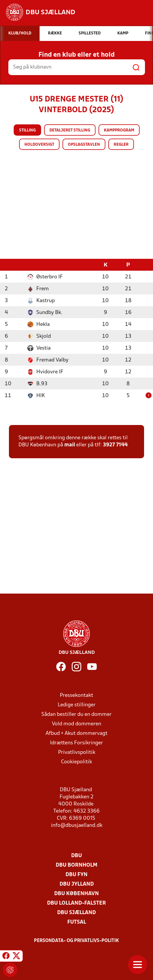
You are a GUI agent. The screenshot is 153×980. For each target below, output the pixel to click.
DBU (76, 855)
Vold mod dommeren (76, 724)
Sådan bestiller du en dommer (76, 714)
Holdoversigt (39, 145)
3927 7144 (115, 445)
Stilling (27, 130)
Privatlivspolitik (77, 752)
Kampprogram (119, 130)
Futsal (77, 922)
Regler (121, 145)
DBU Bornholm (76, 865)
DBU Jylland (77, 884)
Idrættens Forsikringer (76, 743)
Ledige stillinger (77, 705)
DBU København (76, 893)
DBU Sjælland (76, 912)
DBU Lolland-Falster (76, 903)
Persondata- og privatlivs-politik (76, 941)
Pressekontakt (76, 695)
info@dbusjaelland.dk (77, 825)
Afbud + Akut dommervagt (76, 733)
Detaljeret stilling (70, 130)
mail (70, 445)
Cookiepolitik (76, 762)
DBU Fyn (76, 874)
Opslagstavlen (84, 145)
